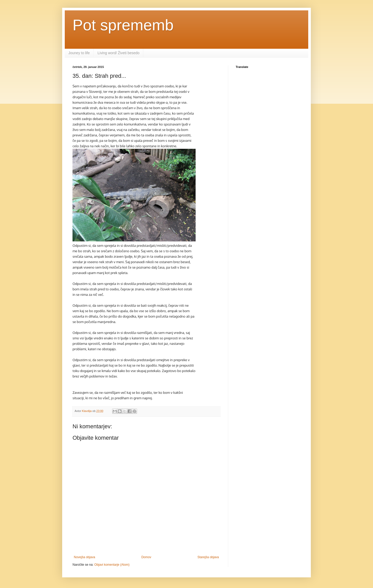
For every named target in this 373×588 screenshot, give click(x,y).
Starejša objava (208, 557)
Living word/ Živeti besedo (119, 53)
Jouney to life (79, 53)
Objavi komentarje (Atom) (112, 565)
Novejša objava (84, 557)
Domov (146, 557)
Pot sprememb (123, 25)
